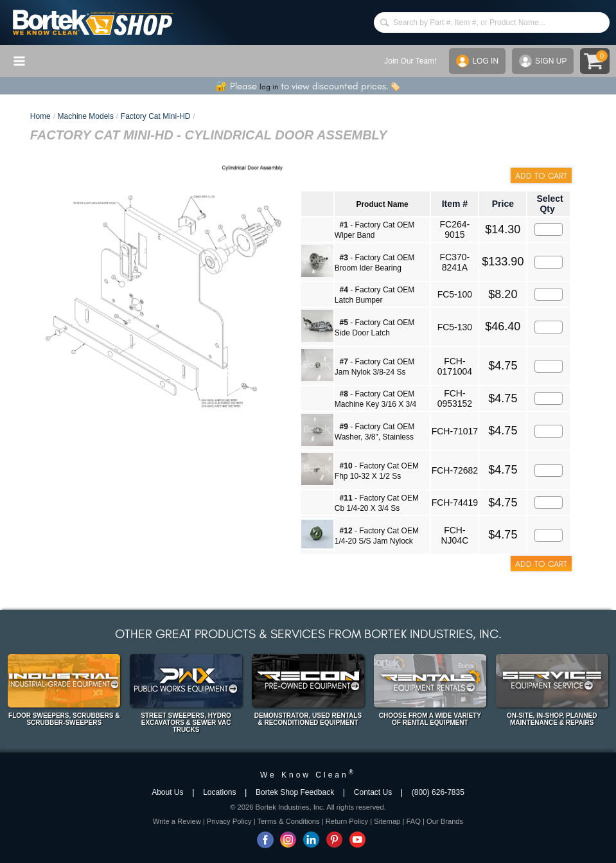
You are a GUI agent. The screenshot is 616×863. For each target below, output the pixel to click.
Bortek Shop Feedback (295, 792)
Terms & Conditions (289, 821)
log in (269, 87)
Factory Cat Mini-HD (156, 116)
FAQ (413, 821)
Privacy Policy (229, 821)
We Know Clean (308, 775)
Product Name (382, 204)
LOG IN (477, 61)
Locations (219, 792)
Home (40, 116)
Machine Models (86, 116)
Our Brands (445, 821)
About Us (167, 792)
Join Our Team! (410, 61)
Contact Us (373, 792)
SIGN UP (543, 61)
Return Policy (347, 821)
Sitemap (387, 821)
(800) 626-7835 (438, 792)
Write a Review (177, 821)
